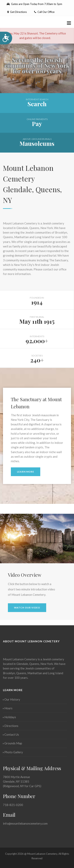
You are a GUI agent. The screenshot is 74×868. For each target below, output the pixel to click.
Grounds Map (13, 743)
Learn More (26, 472)
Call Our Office (44, 12)
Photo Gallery (13, 752)
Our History (12, 699)
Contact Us (11, 734)
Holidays (9, 717)
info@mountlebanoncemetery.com (25, 823)
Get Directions (17, 12)
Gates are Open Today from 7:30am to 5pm (34, 4)
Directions (11, 726)
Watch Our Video (27, 608)
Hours (8, 708)
